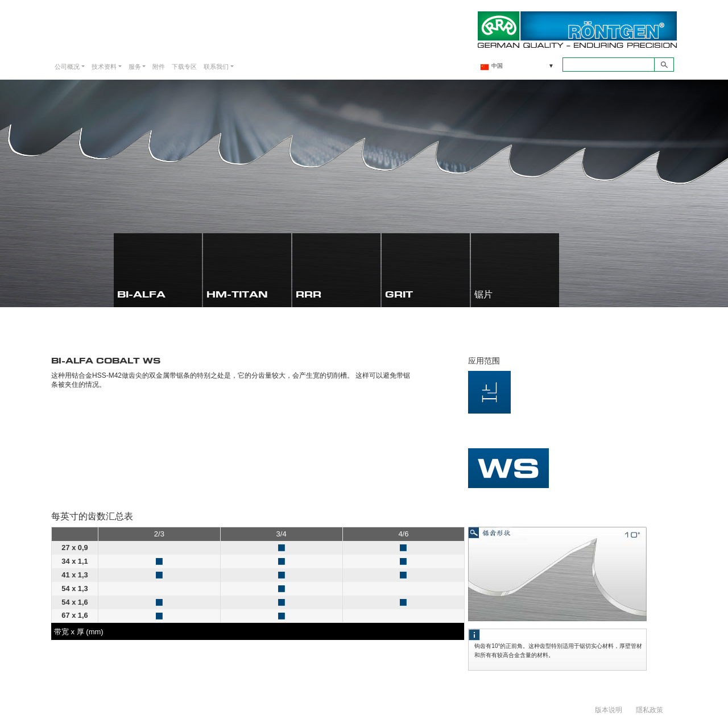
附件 (159, 66)
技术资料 (104, 66)
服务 (135, 66)
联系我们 (216, 66)
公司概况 (67, 66)
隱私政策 (650, 709)
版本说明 (609, 709)
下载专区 (184, 66)
